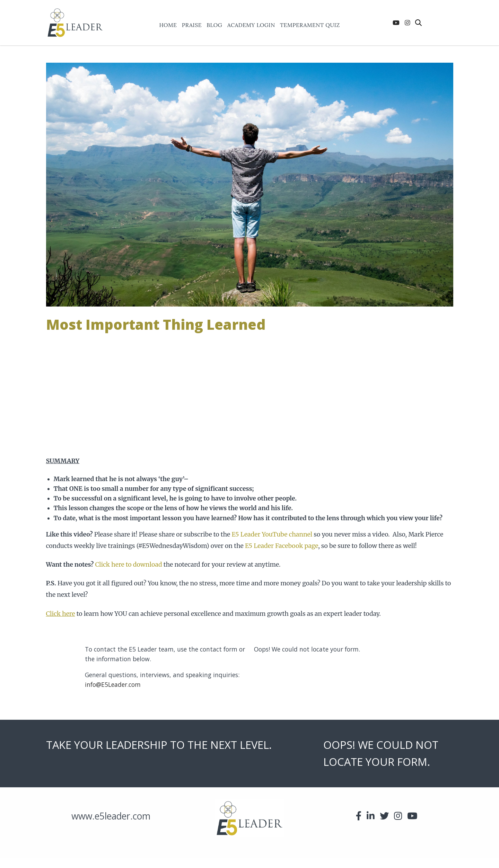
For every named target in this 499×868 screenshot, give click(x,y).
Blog (214, 25)
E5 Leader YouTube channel (272, 534)
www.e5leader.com (111, 816)
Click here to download (129, 565)
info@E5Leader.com (113, 684)
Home (168, 25)
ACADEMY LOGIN (251, 25)
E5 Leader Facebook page (282, 546)
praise (192, 25)
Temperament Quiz (310, 25)
